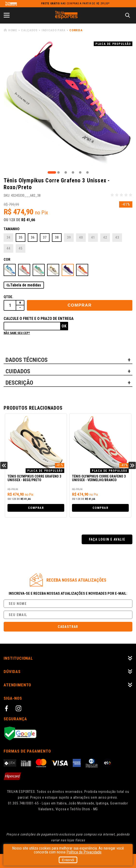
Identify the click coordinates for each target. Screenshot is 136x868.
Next (132, 465)
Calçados (29, 30)
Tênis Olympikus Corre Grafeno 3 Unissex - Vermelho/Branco (99, 478)
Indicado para (53, 30)
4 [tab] (73, 172)
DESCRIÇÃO (19, 383)
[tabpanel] (68, 105)
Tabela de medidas (26, 285)
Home (13, 30)
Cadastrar (68, 627)
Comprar (80, 305)
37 (45, 237)
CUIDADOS (18, 371)
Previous (4, 465)
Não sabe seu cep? (17, 333)
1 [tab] (52, 172)
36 (33, 237)
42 (105, 237)
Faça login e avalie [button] (107, 539)
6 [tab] (87, 172)
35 (21, 237)
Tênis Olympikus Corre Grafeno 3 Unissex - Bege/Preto (34, 478)
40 (81, 237)
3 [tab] (66, 172)
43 (117, 237)
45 (21, 248)
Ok (64, 326)
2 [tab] (58, 172)
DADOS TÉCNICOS (27, 360)
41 (93, 237)
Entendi (68, 860)
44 (8, 248)
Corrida (76, 30)
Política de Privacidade (84, 852)
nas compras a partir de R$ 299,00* (75, 4)
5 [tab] (80, 172)
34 (8, 237)
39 (69, 237)
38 (57, 237)
